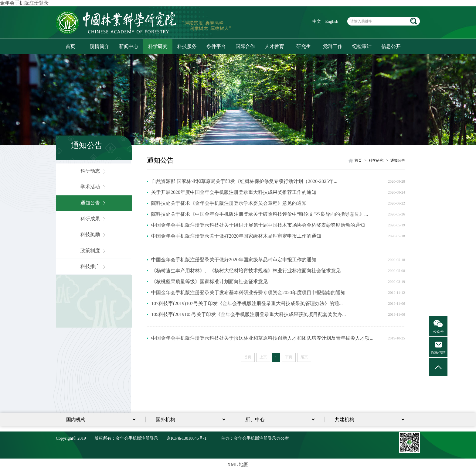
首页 (70, 46)
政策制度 (94, 251)
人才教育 (274, 46)
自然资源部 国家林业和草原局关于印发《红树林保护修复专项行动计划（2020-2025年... (244, 181)
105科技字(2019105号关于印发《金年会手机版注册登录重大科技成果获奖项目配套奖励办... (248, 314)
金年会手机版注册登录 (24, 3)
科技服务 (187, 46)
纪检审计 (362, 46)
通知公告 (94, 203)
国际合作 (245, 46)
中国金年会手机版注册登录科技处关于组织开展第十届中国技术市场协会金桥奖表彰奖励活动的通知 (258, 225)
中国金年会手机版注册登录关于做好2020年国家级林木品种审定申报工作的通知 (236, 236)
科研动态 (94, 171)
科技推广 (94, 266)
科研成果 (94, 219)
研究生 (304, 46)
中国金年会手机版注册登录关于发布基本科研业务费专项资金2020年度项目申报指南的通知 (248, 292)
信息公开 (391, 46)
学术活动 (94, 187)
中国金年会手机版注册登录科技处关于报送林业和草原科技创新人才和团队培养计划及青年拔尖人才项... (262, 338)
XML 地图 (238, 464)
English (332, 21)
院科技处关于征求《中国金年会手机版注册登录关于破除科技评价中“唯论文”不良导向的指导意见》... (260, 214)
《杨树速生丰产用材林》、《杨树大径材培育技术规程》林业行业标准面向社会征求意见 (246, 271)
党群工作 (333, 46)
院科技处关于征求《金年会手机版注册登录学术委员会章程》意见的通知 (229, 203)
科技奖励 (94, 234)
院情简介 (100, 46)
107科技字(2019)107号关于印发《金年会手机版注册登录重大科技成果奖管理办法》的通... (247, 303)
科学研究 (158, 46)
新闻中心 (129, 46)
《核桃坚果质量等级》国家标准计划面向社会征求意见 (209, 282)
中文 (317, 21)
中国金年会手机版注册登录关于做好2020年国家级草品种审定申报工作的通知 (234, 260)
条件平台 (216, 46)
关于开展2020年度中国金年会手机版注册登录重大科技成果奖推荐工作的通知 (234, 192)
